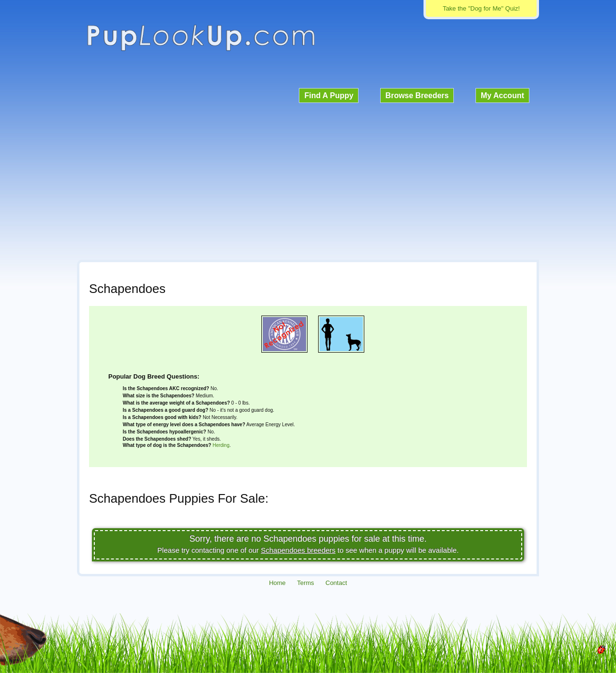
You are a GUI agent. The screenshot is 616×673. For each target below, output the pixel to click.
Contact (336, 583)
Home (277, 583)
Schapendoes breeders (298, 550)
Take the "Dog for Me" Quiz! (481, 8)
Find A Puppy (329, 95)
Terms (305, 583)
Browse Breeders (417, 95)
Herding (221, 445)
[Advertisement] (308, 180)
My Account (502, 95)
